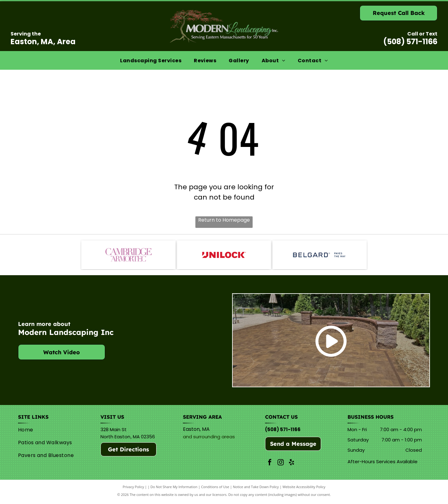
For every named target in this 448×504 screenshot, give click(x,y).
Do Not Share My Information (174, 489)
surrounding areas (214, 439)
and (187, 439)
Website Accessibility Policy (304, 489)
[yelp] (292, 466)
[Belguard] (320, 256)
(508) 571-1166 (410, 42)
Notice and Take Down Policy (256, 489)
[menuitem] (151, 60)
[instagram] (281, 466)
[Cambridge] (128, 256)
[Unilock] (224, 256)
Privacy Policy (133, 489)
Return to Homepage (224, 220)
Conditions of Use (215, 489)
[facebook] (270, 466)
